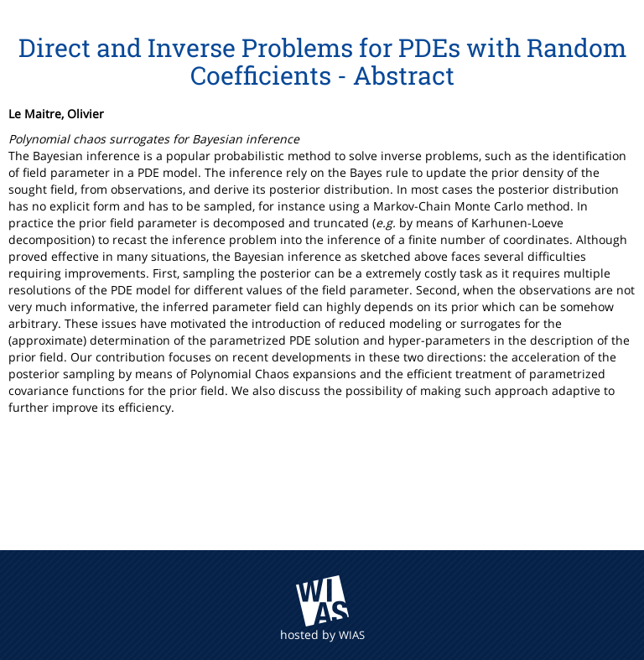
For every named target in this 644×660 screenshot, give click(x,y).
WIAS (352, 635)
